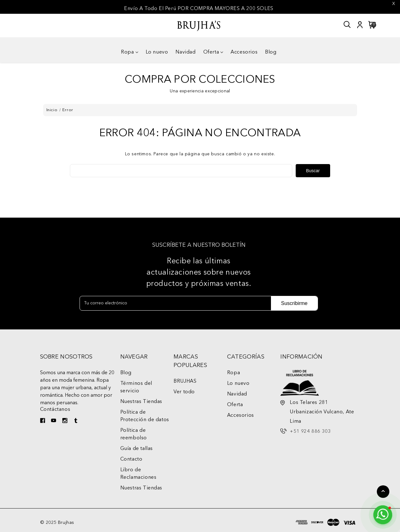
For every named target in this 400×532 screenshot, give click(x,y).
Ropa (129, 52)
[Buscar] (347, 25)
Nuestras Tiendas (141, 402)
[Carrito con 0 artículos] (370, 25)
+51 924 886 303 (310, 432)
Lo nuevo (157, 52)
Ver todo (184, 392)
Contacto (131, 459)
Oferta (213, 52)
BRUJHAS (185, 381)
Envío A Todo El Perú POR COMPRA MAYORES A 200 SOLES (199, 9)
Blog (271, 52)
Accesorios (244, 52)
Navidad (185, 52)
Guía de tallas (137, 449)
